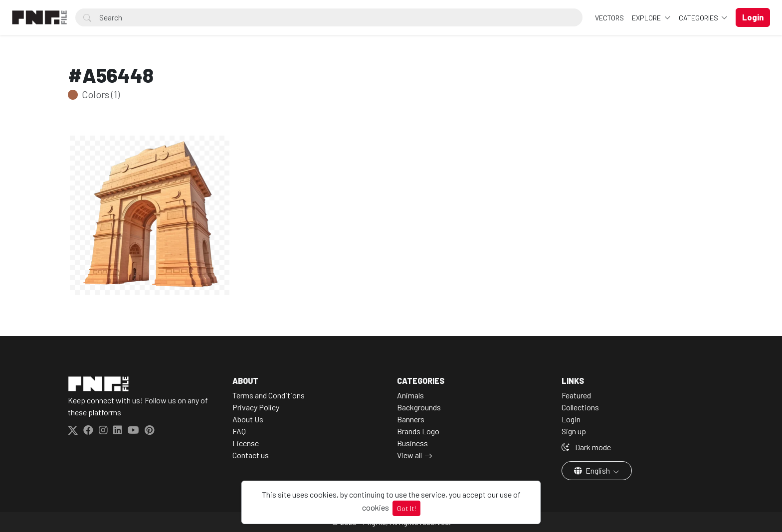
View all (409, 455)
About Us (248, 419)
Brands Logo (418, 431)
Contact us (251, 455)
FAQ (239, 431)
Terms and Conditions (269, 395)
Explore (647, 18)
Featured (576, 395)
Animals (410, 395)
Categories (699, 18)
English (593, 470)
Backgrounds (419, 407)
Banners (411, 419)
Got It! (406, 508)
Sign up (574, 431)
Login (571, 419)
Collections (580, 407)
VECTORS (609, 18)
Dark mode (586, 447)
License (246, 443)
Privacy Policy (256, 407)
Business (412, 443)
